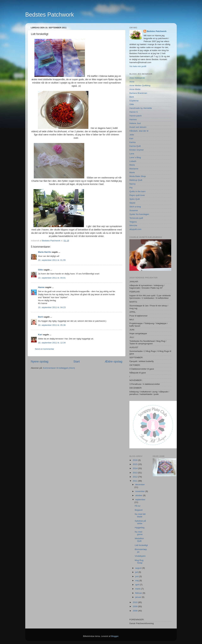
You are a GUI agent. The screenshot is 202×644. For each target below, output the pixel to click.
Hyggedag (140, 528)
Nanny (132, 184)
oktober (139, 495)
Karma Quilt (135, 146)
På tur (138, 506)
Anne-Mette (135, 89)
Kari (40, 335)
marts (138, 589)
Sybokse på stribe (140, 522)
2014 (135, 468)
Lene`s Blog (135, 157)
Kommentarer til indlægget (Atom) (59, 368)
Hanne (41, 287)
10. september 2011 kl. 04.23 (52, 307)
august (139, 568)
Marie (132, 172)
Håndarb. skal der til (139, 131)
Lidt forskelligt (141, 545)
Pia (131, 188)
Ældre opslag (114, 361)
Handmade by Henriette (141, 108)
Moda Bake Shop (138, 176)
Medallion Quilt (139, 540)
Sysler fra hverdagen (139, 214)
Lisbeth (133, 161)
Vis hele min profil (138, 66)
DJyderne (134, 101)
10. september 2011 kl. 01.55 (52, 260)
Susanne (134, 210)
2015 (135, 464)
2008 (135, 611)
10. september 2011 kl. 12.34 (52, 343)
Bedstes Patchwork (50, 15)
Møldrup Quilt (136, 180)
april (138, 585)
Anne (132, 82)
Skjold (132, 203)
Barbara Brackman (138, 93)
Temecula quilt (136, 218)
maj (137, 581)
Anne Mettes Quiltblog (140, 85)
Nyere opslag (40, 361)
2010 (135, 602)
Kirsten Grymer (137, 150)
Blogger (115, 636)
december (140, 485)
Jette (132, 135)
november (140, 491)
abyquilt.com (135, 229)
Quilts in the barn (137, 191)
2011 (135, 481)
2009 (135, 606)
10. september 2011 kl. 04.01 (52, 278)
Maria (132, 165)
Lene (132, 154)
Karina (132, 142)
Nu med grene (139, 533)
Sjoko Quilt (135, 199)
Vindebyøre (140, 556)
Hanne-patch (135, 116)
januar (138, 597)
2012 (135, 477)
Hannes (133, 119)
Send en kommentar (45, 349)
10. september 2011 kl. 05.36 (52, 325)
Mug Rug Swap (139, 562)
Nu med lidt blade (140, 515)
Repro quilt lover (137, 195)
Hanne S (134, 112)
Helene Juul (135, 123)
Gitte (40, 270)
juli (137, 572)
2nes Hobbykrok (137, 78)
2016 (135, 460)
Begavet (139, 510)
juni (137, 576)
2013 (135, 473)
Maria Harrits (45, 252)
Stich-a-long (135, 207)
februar (139, 593)
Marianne (134, 169)
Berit (40, 317)
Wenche (133, 225)
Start (77, 361)
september (140, 500)
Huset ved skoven (138, 127)
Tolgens (133, 222)
